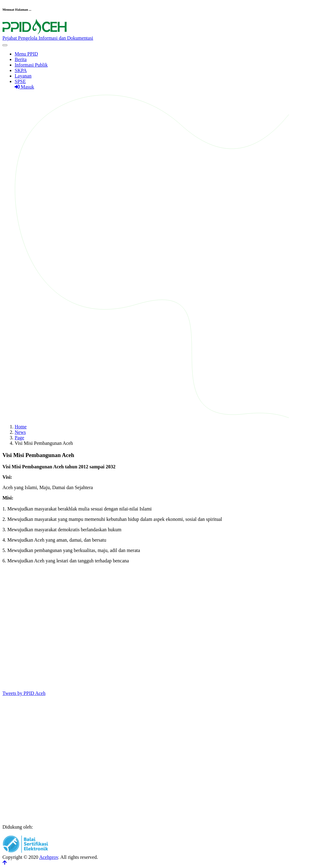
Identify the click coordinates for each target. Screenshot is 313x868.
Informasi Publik (31, 65)
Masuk (24, 87)
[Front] (156, 35)
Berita (21, 59)
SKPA (21, 70)
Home (21, 427)
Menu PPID (26, 54)
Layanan (23, 76)
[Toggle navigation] (5, 45)
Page (19, 438)
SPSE (20, 81)
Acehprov (49, 857)
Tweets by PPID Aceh (24, 693)
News (20, 432)
